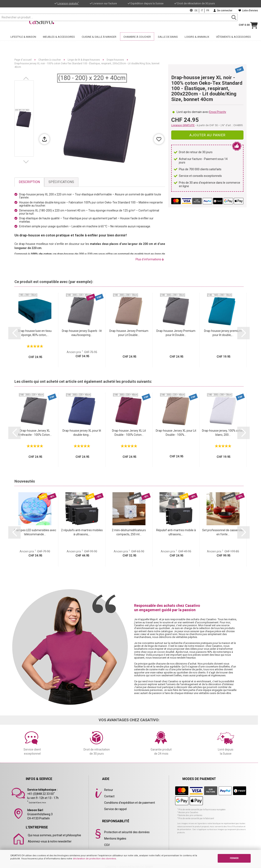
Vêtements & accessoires (233, 43)
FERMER (234, 858)
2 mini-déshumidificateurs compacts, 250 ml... (129, 532)
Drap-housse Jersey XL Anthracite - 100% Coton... (35, 433)
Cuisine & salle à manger (99, 43)
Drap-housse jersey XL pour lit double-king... (82, 433)
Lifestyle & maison (23, 43)
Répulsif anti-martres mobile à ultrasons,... (176, 532)
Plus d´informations (150, 259)
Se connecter (223, 11)
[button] (27, 78)
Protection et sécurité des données (127, 832)
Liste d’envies (248, 11)
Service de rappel (115, 809)
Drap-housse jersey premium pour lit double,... (223, 333)
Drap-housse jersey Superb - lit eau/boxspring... (82, 333)
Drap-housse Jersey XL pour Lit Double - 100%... (176, 433)
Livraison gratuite (68, 3)
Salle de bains (168, 43)
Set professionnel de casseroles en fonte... (223, 532)
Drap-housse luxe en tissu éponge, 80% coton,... (35, 333)
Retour (109, 790)
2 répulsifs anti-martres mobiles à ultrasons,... (82, 532)
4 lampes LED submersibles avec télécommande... (35, 532)
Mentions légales (115, 839)
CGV (107, 845)
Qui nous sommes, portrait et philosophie (54, 835)
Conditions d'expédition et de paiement (130, 803)
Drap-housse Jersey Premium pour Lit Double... (129, 333)
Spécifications (61, 182)
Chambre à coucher (137, 43)
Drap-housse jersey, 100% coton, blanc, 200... (223, 433)
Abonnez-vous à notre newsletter (50, 841)
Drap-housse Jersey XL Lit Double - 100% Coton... (129, 433)
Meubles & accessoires (59, 43)
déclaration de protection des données (94, 859)
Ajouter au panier (207, 135)
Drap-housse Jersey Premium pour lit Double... (176, 333)
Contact (109, 796)
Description (29, 182)
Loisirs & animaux (197, 43)
